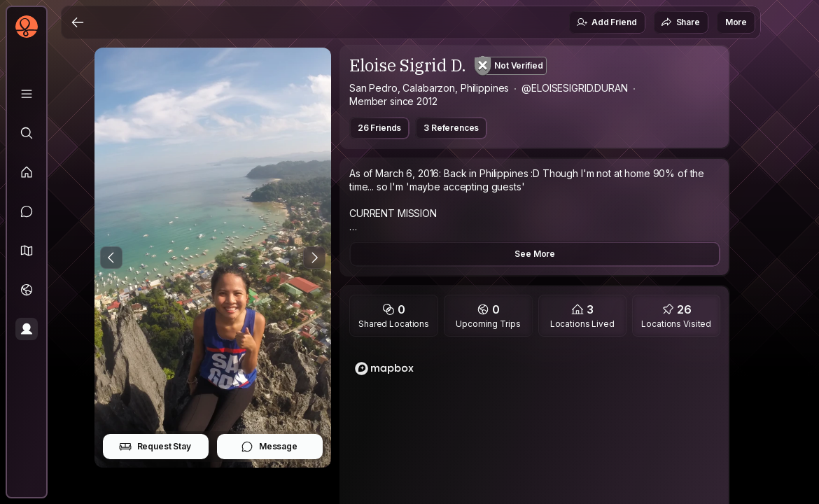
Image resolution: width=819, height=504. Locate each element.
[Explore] (27, 133)
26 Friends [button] (379, 128)
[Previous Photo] (111, 258)
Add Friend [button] (606, 22)
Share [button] (680, 22)
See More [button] (535, 254)
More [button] (736, 22)
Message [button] (269, 447)
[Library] (27, 94)
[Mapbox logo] (384, 369)
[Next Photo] (314, 258)
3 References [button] (451, 128)
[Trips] (27, 290)
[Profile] (27, 329)
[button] (27, 251)
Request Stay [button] (155, 447)
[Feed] (27, 172)
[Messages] (27, 211)
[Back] (78, 22)
